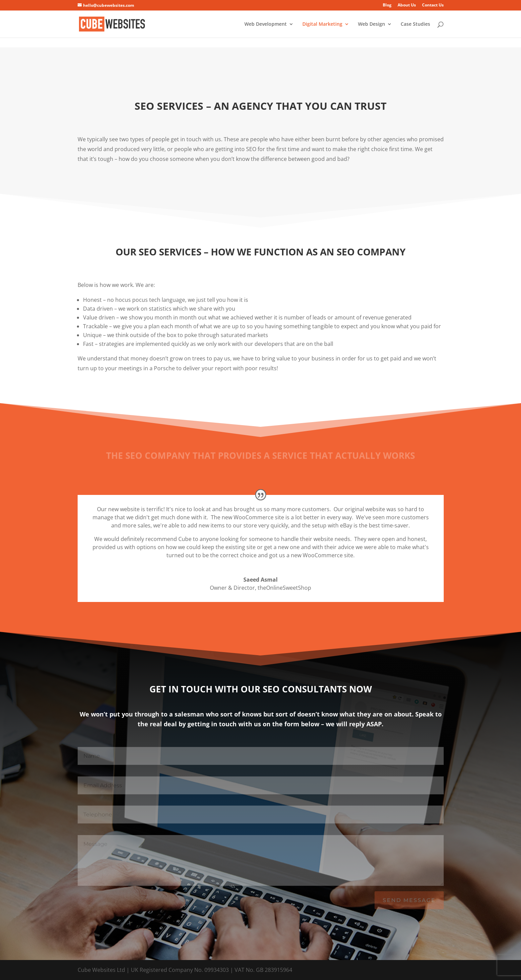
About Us (407, 5)
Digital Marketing (322, 24)
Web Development (266, 24)
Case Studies (415, 24)
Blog (387, 5)
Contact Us (433, 5)
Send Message (409, 900)
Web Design (372, 24)
